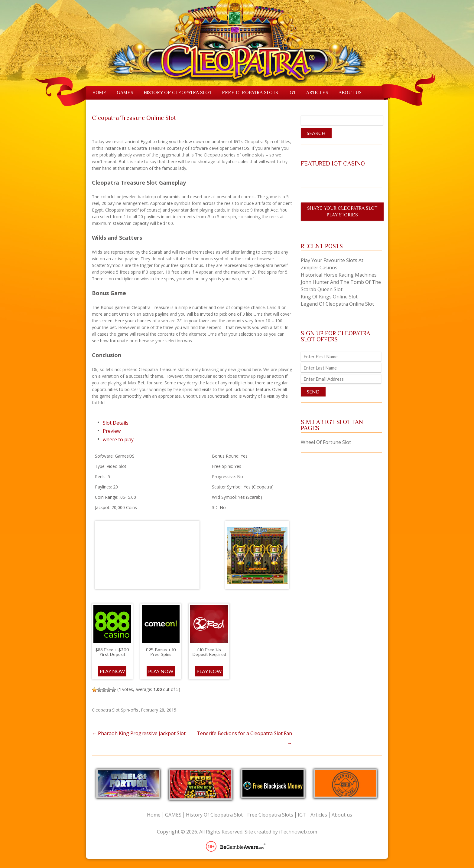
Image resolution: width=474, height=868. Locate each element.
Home (99, 93)
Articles (317, 93)
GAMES (125, 93)
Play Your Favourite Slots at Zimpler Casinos (332, 264)
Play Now (112, 671)
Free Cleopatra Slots (250, 93)
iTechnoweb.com (298, 832)
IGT (292, 93)
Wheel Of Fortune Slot (326, 442)
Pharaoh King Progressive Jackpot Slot (139, 733)
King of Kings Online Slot (329, 297)
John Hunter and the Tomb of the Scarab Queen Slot (341, 286)
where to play (118, 439)
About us (350, 93)
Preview (112, 431)
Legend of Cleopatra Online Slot (337, 304)
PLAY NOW (161, 671)
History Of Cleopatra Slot (178, 93)
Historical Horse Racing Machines (339, 275)
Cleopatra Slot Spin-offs (115, 710)
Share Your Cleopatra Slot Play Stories (342, 212)
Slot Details (116, 423)
